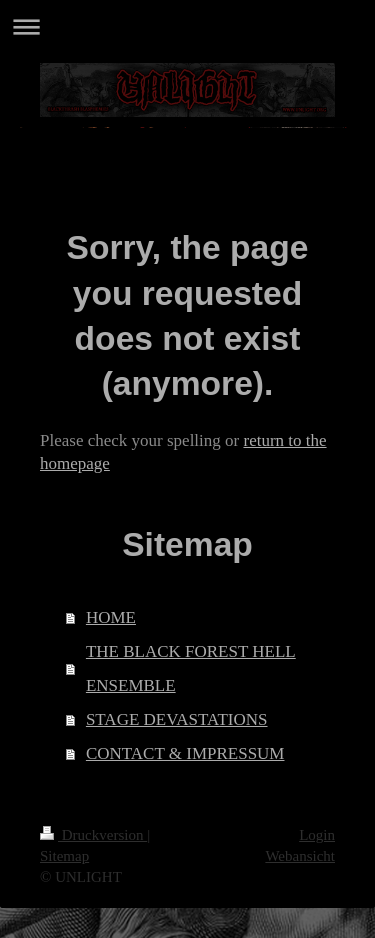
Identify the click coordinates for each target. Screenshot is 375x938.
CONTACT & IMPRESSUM (185, 753)
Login (317, 835)
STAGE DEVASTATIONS (177, 719)
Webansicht (300, 856)
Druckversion (93, 835)
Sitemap (64, 856)
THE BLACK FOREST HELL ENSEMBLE (191, 668)
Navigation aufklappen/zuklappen (187, 26)
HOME (111, 617)
